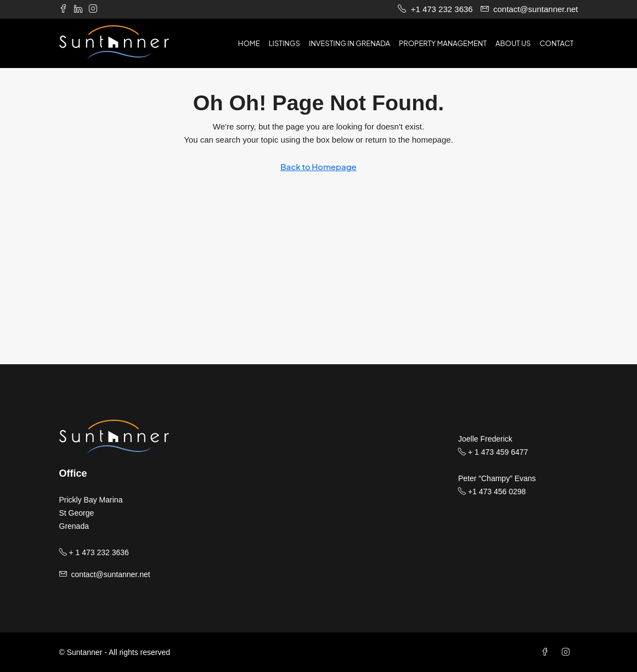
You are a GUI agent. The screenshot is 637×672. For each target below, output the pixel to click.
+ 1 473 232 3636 (94, 552)
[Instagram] (568, 652)
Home (249, 43)
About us (513, 43)
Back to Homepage (318, 166)
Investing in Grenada (349, 43)
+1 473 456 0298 (492, 492)
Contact (556, 43)
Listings (284, 43)
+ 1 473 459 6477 (493, 452)
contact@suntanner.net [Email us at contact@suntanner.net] (110, 574)
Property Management (443, 43)
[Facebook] (547, 652)
